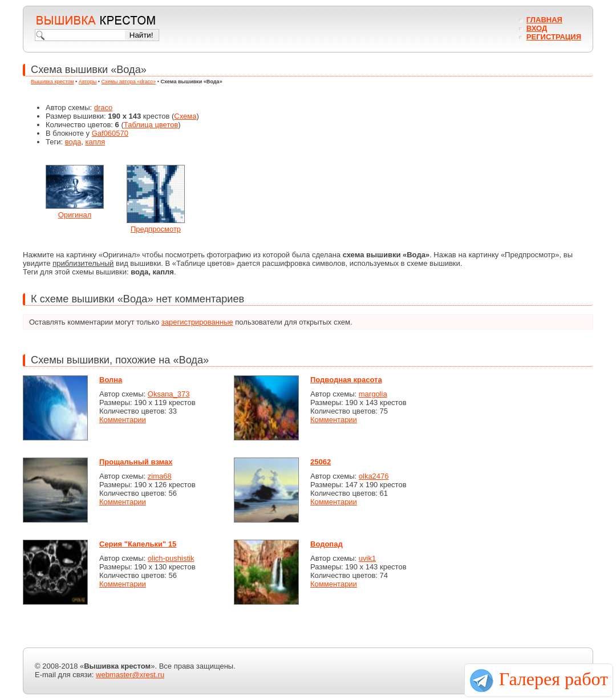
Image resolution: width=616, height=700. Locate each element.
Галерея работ (554, 679)
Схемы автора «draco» (129, 82)
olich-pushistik (171, 558)
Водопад (327, 544)
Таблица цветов (151, 125)
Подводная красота (346, 380)
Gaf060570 (110, 133)
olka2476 (374, 476)
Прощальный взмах (136, 462)
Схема (185, 116)
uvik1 (367, 558)
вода (73, 142)
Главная (544, 20)
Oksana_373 (169, 394)
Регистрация (554, 37)
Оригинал (75, 215)
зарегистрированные (197, 322)
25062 (321, 462)
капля (95, 142)
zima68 (160, 476)
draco (104, 108)
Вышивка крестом (52, 82)
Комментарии (123, 420)
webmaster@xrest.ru (130, 675)
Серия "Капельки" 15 (138, 544)
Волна (111, 380)
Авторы (88, 82)
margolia (373, 394)
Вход (537, 28)
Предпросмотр (156, 229)
